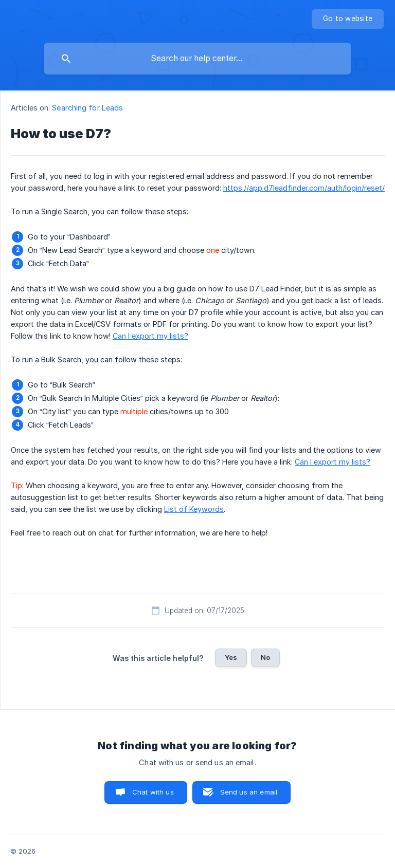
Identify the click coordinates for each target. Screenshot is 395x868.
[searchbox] (197, 59)
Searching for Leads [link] (87, 108)
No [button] (265, 657)
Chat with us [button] (153, 792)
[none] (348, 19)
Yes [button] (231, 657)
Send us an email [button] (249, 792)
